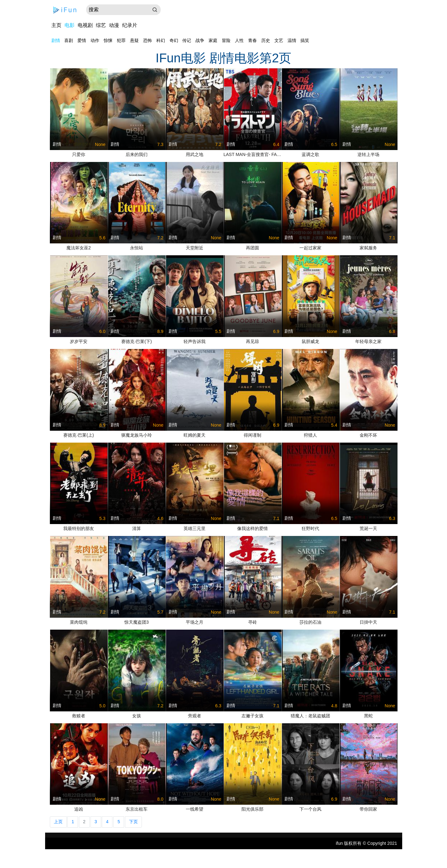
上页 (58, 822)
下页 (133, 822)
